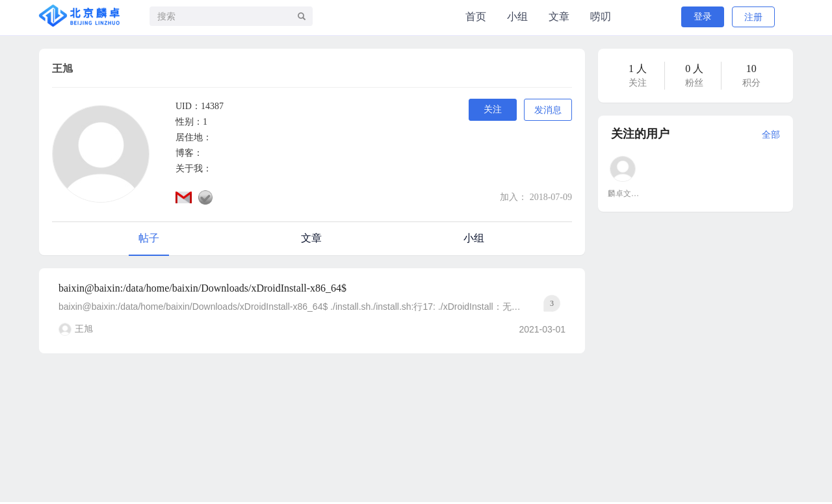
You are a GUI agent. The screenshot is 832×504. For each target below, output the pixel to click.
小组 (517, 17)
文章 (559, 17)
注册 (753, 17)
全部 (771, 135)
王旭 (84, 329)
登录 (703, 17)
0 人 (694, 69)
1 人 (638, 69)
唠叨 (601, 17)
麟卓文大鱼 (623, 194)
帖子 (149, 238)
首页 (476, 17)
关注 (493, 109)
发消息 (548, 110)
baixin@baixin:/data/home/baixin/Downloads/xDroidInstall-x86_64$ (202, 288)
